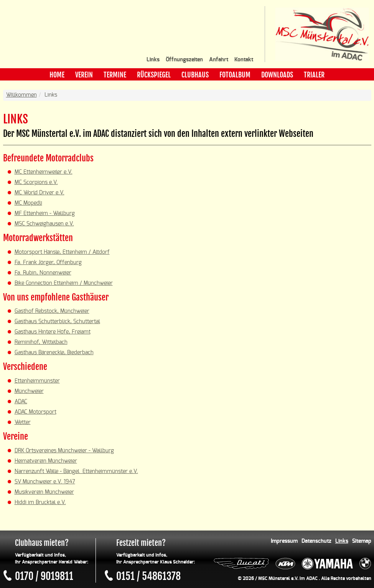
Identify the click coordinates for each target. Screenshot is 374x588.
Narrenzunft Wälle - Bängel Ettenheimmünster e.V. (76, 471)
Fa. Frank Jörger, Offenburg (48, 263)
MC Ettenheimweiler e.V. (44, 172)
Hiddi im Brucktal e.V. (40, 503)
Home (57, 75)
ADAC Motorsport (35, 412)
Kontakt (244, 60)
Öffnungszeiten (184, 60)
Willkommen (21, 95)
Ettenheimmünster (37, 381)
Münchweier (29, 391)
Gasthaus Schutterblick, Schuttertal (57, 322)
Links (153, 60)
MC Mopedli (28, 203)
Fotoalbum (235, 75)
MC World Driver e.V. (40, 193)
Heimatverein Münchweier (46, 461)
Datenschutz (316, 541)
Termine (115, 75)
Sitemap (362, 541)
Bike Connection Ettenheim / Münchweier (64, 283)
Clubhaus (195, 75)
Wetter (23, 422)
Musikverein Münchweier (44, 492)
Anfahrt (219, 60)
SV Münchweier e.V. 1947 (45, 482)
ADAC (21, 402)
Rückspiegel (154, 75)
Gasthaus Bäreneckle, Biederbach (54, 353)
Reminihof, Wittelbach (41, 342)
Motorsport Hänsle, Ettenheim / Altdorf (62, 252)
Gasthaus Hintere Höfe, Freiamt (53, 332)
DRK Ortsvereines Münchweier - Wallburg (64, 451)
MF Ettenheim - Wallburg (45, 214)
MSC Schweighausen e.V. (44, 224)
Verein (84, 75)
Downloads (277, 75)
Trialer (314, 75)
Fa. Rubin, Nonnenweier (43, 273)
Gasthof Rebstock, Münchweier (52, 311)
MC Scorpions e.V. (36, 182)
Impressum (284, 541)
